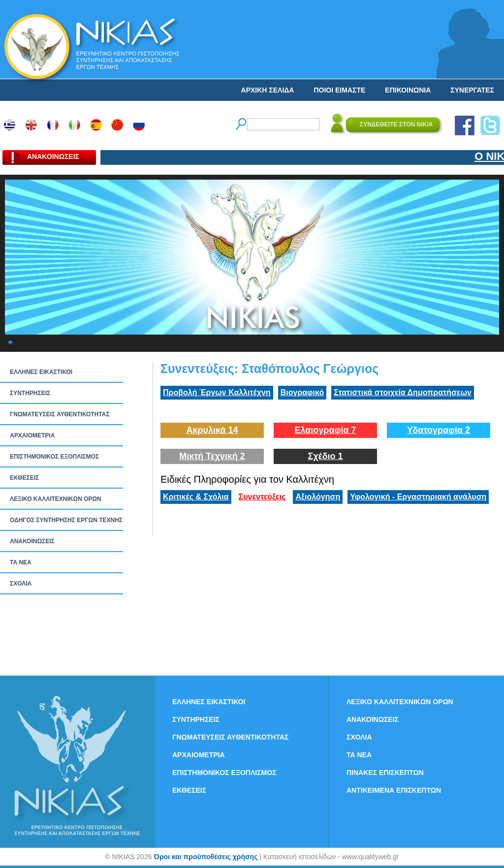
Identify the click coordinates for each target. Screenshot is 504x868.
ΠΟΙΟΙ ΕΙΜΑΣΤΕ (339, 90)
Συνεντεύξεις (262, 497)
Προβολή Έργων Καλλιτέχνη (217, 392)
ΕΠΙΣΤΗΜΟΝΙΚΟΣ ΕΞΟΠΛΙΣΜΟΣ (54, 457)
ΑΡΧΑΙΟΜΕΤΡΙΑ (32, 435)
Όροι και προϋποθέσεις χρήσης (205, 857)
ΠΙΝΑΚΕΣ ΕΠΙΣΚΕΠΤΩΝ (385, 773)
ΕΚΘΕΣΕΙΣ (24, 478)
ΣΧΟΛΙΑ (21, 584)
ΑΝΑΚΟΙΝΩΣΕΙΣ (32, 541)
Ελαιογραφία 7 (325, 430)
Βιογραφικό (302, 392)
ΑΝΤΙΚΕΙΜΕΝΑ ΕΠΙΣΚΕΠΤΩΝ (394, 790)
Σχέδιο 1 (325, 456)
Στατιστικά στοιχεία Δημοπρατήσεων (403, 392)
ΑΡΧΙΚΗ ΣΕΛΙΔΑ (268, 90)
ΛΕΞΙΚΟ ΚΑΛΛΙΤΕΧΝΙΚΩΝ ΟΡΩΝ (56, 499)
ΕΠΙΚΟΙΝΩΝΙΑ (408, 90)
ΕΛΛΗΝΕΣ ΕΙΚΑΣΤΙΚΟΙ (41, 372)
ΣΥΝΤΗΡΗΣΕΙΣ (30, 393)
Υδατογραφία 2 (439, 430)
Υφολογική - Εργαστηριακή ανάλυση (418, 497)
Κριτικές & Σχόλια (196, 497)
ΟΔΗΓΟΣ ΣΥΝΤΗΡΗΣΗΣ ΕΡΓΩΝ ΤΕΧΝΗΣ (66, 520)
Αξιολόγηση (318, 497)
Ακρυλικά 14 (212, 430)
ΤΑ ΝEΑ (21, 562)
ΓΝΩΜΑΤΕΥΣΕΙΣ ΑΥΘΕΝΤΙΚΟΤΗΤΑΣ (60, 414)
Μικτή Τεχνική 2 (212, 456)
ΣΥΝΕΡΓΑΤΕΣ (472, 90)
